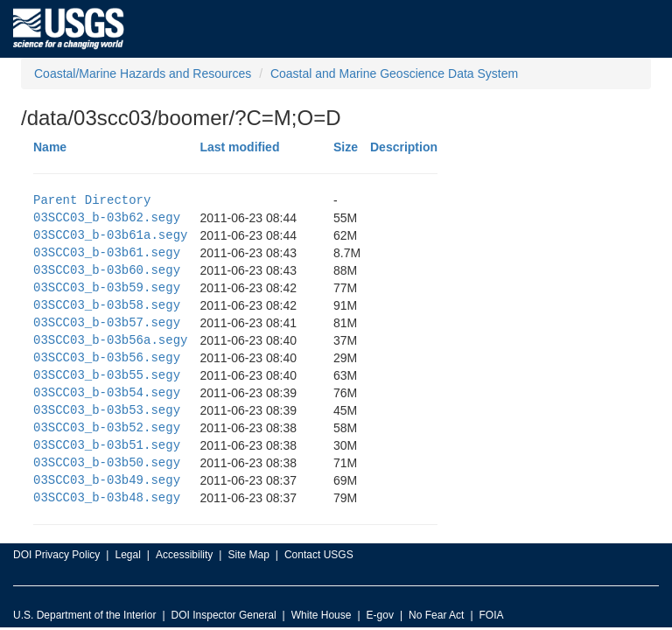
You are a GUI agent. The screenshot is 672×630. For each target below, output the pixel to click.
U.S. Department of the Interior (84, 615)
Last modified (239, 147)
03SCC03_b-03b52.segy (107, 427)
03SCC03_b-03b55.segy (107, 375)
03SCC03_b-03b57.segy (107, 322)
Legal (127, 555)
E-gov (380, 615)
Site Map (248, 555)
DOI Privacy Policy (56, 555)
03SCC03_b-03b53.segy (107, 410)
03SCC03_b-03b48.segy (107, 497)
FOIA (492, 615)
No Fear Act (436, 615)
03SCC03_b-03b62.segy (107, 217)
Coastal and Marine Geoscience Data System (394, 73)
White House (322, 615)
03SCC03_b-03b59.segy (107, 287)
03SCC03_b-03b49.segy (107, 480)
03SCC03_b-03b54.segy (107, 392)
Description (404, 147)
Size (346, 147)
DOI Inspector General (224, 615)
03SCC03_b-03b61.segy (107, 252)
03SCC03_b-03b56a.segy (110, 340)
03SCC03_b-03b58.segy (107, 305)
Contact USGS (319, 555)
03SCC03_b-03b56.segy (107, 357)
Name (50, 147)
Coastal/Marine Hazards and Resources (143, 73)
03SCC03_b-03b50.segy (107, 462)
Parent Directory (92, 200)
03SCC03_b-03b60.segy (107, 270)
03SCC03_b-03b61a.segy (110, 235)
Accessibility (184, 555)
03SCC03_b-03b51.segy (107, 445)
